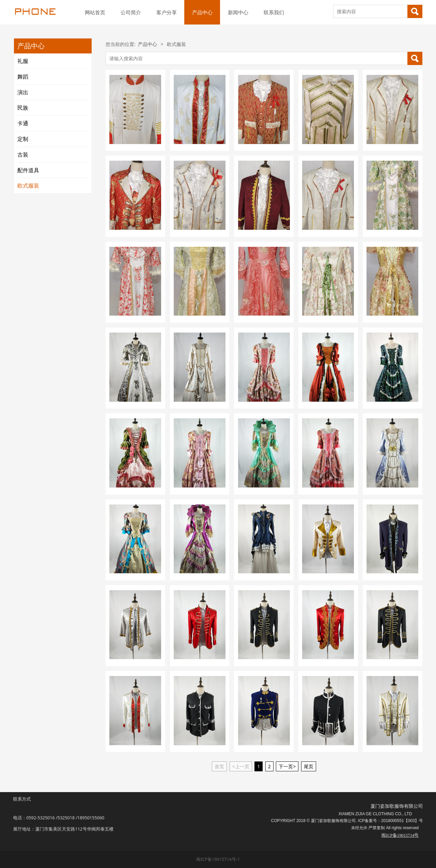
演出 (23, 92)
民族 (23, 108)
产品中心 (202, 12)
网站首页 (95, 12)
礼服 (23, 61)
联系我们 (274, 12)
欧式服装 (28, 186)
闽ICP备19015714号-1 (218, 859)
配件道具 (28, 170)
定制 (23, 139)
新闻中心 (238, 12)
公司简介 (131, 12)
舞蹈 (23, 77)
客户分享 (167, 12)
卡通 (23, 123)
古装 (23, 155)
